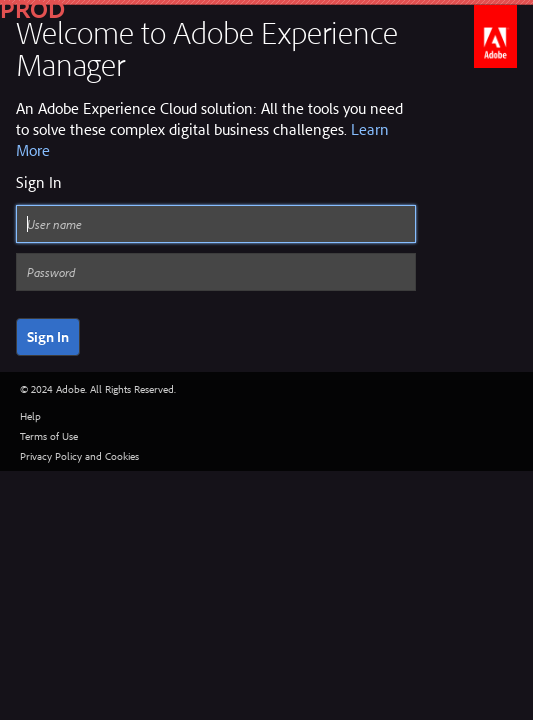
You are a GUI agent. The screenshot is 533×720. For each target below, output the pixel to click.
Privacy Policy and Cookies (79, 456)
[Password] (216, 272)
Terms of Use (49, 436)
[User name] (216, 224)
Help (30, 416)
